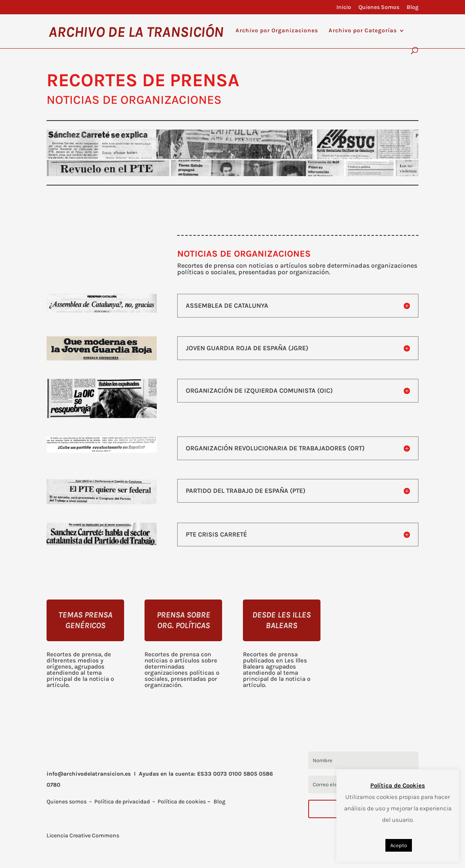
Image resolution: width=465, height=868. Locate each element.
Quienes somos (67, 802)
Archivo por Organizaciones (277, 31)
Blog (413, 8)
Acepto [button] (399, 845)
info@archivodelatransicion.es (89, 774)
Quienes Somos (379, 8)
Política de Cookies (398, 785)
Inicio (344, 8)
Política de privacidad (122, 802)
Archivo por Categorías (363, 31)
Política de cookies (182, 802)
